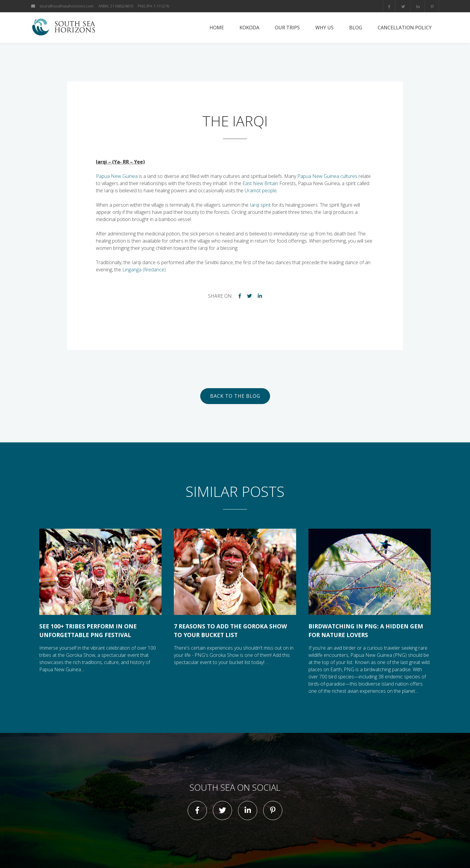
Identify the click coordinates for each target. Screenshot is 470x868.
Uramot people (261, 190)
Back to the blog (235, 396)
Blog (356, 28)
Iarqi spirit (260, 205)
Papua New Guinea (117, 176)
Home (217, 28)
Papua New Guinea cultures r (329, 176)
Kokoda (249, 28)
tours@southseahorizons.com (67, 6)
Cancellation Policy (405, 28)
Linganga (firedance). (144, 270)
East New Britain (260, 183)
